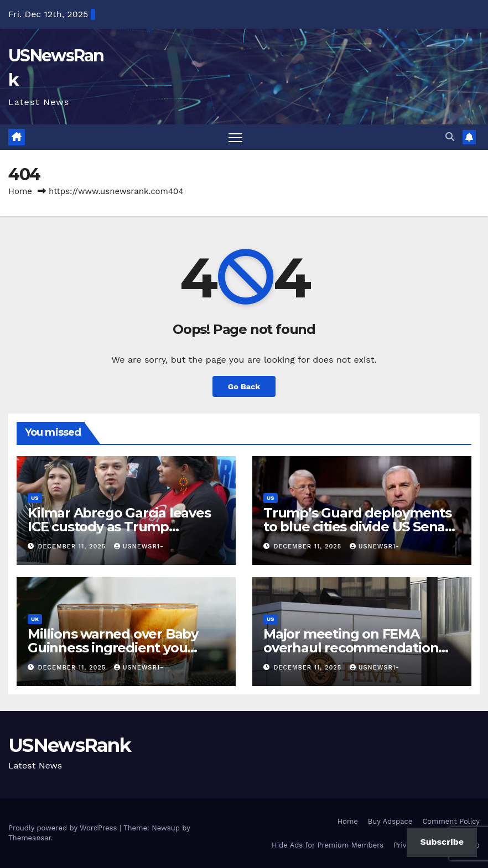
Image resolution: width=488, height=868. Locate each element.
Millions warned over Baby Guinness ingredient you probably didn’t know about (118, 648)
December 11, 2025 (73, 547)
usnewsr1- (139, 547)
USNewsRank (69, 745)
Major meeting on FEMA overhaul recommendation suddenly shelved (351, 648)
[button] (450, 137)
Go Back (244, 386)
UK (35, 619)
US (35, 498)
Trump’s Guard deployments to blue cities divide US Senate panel (361, 527)
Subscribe (442, 842)
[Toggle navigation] (235, 137)
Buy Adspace (390, 821)
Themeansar (30, 838)
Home (20, 191)
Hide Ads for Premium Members (328, 845)
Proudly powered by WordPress (64, 828)
